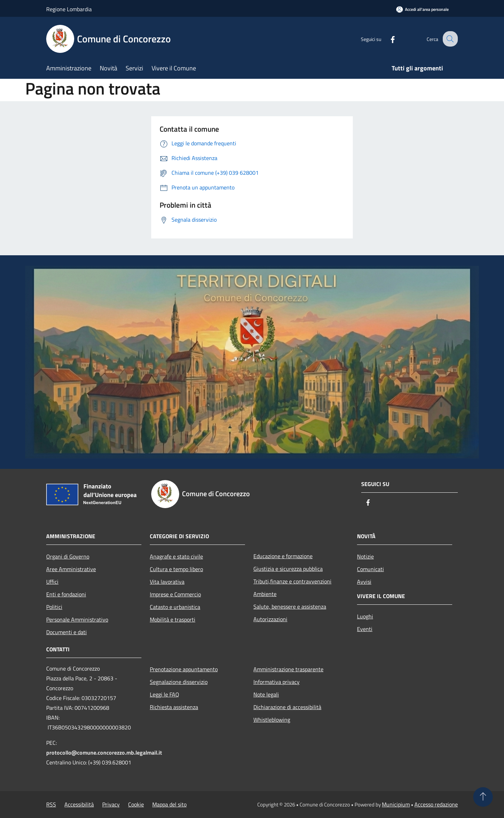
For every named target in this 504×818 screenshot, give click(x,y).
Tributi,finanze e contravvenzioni (292, 581)
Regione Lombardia (69, 9)
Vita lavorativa (167, 582)
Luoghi (365, 616)
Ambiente (265, 594)
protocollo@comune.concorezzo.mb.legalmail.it (104, 753)
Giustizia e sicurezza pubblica (288, 569)
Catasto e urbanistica (175, 607)
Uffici (52, 582)
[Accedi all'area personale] (422, 9)
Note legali (266, 694)
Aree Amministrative (71, 569)
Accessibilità (79, 804)
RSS (51, 804)
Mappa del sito (169, 804)
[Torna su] (483, 797)
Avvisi (364, 582)
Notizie (365, 556)
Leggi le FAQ (164, 694)
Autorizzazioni (270, 619)
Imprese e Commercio (175, 594)
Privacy (111, 804)
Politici (54, 607)
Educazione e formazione (283, 556)
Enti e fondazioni (66, 594)
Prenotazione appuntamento (184, 669)
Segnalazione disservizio (179, 682)
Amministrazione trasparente (288, 669)
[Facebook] (387, 39)
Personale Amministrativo (77, 619)
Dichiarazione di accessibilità (287, 707)
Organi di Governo (68, 556)
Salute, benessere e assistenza (290, 606)
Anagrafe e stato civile (176, 556)
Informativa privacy (276, 682)
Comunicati (370, 569)
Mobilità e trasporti (173, 619)
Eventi (365, 629)
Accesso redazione (436, 804)
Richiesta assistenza (174, 707)
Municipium (396, 804)
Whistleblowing (272, 720)
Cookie (136, 804)
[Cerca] (449, 39)
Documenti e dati (66, 632)
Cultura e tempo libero (176, 569)
